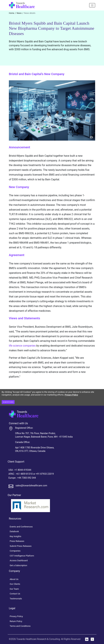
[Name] (92, 5)
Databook (14, 531)
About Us (14, 579)
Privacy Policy (71, 395)
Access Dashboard (19, 560)
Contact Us (15, 594)
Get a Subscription (18, 565)
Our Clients (15, 584)
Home (12, 13)
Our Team (14, 589)
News (19, 13)
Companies (15, 551)
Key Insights (15, 536)
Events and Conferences (21, 527)
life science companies (22, 346)
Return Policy (16, 621)
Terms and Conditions (20, 626)
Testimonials (16, 599)
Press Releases (17, 541)
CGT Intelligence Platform (22, 556)
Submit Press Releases (21, 546)
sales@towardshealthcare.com (31, 486)
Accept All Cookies (8, 402)
